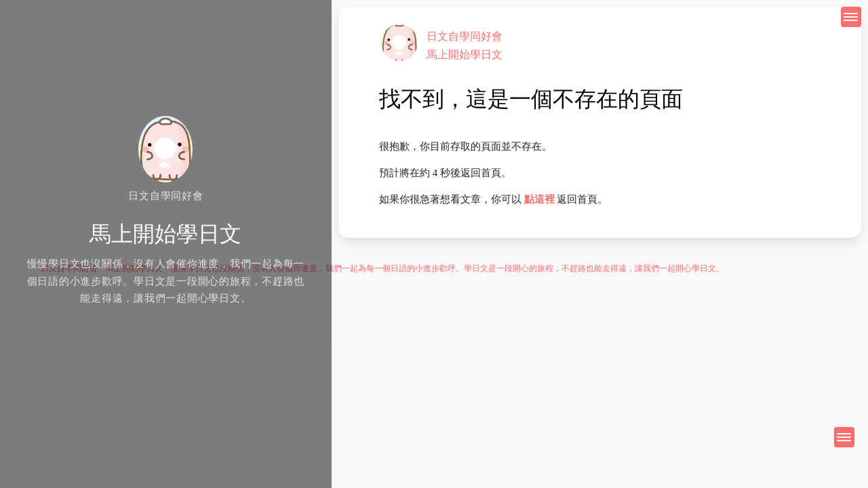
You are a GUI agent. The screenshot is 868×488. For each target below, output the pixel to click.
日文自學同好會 (465, 36)
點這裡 (539, 199)
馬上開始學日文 (465, 55)
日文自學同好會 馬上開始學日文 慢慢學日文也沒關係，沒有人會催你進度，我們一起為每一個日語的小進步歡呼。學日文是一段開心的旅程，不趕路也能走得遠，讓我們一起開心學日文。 (382, 268)
